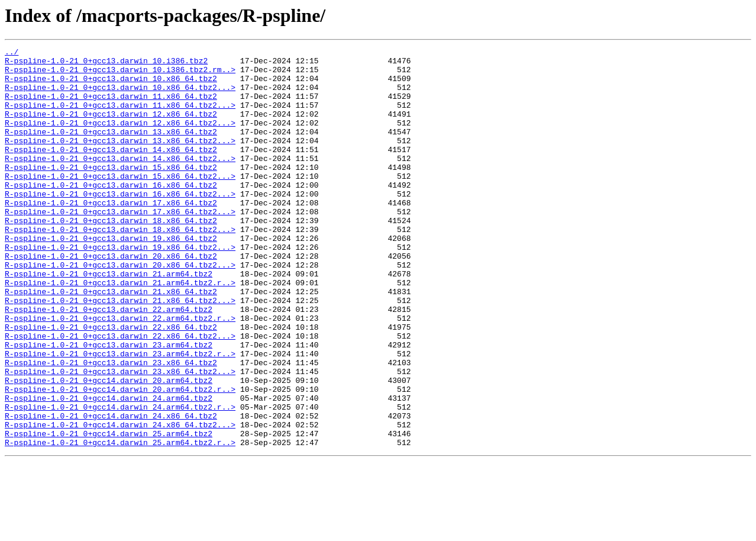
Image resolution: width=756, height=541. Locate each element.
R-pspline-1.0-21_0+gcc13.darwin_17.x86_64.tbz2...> (120, 245)
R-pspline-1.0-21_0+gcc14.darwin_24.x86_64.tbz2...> (120, 501)
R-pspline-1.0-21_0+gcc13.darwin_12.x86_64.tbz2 (111, 128)
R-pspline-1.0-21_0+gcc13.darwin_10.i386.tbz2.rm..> (120, 75)
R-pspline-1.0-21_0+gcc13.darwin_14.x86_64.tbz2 (111, 170)
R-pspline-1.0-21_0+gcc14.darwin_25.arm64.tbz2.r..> (120, 522)
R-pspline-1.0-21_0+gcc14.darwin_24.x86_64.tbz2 (111, 490)
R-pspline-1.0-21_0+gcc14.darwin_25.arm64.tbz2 (109, 511)
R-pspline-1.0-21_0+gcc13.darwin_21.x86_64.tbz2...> (120, 352)
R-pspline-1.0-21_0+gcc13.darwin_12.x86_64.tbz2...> (120, 139)
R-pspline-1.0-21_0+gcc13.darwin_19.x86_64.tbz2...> (120, 288)
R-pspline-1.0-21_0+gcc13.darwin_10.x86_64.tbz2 (111, 85)
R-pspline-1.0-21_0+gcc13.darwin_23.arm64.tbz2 (109, 405)
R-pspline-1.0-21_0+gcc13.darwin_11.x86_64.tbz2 (111, 107)
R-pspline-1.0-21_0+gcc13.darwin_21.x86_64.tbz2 (111, 341)
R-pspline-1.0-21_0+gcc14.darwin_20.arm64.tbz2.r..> (120, 458)
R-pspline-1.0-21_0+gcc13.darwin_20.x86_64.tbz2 (111, 298)
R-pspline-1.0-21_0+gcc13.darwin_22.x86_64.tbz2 (111, 384)
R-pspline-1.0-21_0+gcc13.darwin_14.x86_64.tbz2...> (120, 181)
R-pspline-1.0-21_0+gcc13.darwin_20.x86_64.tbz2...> (120, 309)
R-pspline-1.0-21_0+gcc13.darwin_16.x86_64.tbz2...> (120, 224)
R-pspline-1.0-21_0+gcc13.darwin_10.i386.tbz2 (106, 64)
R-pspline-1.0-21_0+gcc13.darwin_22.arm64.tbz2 (109, 362)
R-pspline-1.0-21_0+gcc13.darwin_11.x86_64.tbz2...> (120, 117)
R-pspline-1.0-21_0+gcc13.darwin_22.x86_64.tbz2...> (120, 394)
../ (12, 53)
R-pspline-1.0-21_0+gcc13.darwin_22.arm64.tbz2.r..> (120, 373)
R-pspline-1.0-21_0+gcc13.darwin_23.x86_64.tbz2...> (120, 437)
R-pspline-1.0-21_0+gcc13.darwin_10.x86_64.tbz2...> (120, 96)
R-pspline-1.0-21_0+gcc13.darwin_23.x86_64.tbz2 (111, 426)
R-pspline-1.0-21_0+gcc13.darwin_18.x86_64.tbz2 (111, 256)
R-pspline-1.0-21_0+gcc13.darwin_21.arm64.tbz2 (109, 320)
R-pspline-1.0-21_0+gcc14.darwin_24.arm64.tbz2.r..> (120, 479)
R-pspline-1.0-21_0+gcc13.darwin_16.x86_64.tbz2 (111, 213)
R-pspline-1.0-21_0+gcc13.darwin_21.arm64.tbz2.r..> (120, 330)
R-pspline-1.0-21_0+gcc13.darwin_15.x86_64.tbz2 (111, 192)
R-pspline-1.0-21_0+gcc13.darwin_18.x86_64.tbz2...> (120, 266)
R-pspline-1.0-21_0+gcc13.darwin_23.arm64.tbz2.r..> (120, 416)
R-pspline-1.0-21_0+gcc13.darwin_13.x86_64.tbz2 (111, 149)
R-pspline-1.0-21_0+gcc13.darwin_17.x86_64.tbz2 (111, 234)
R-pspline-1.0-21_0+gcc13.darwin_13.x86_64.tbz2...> (120, 160)
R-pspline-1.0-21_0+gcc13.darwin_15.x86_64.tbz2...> (120, 202)
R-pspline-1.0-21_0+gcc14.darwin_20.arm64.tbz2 (109, 447)
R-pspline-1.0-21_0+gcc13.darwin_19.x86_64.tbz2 (111, 277)
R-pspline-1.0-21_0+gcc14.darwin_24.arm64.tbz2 (109, 469)
